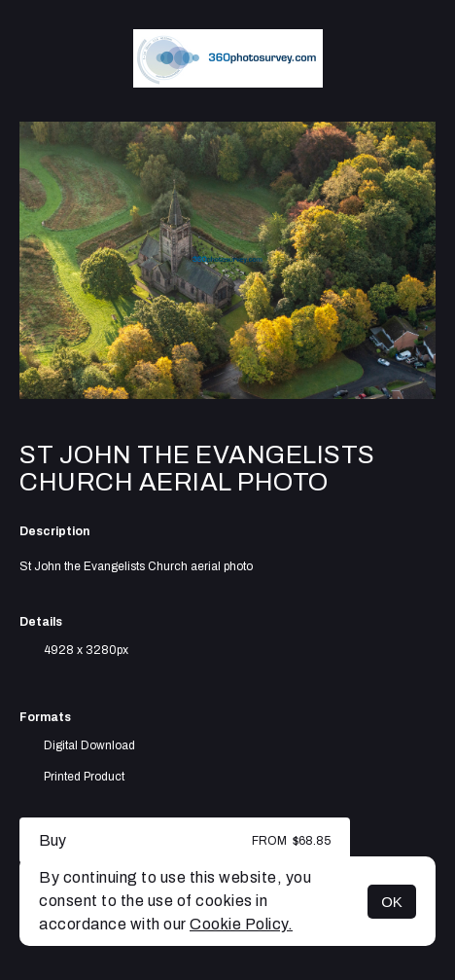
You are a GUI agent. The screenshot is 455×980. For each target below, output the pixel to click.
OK (392, 902)
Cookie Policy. (241, 924)
